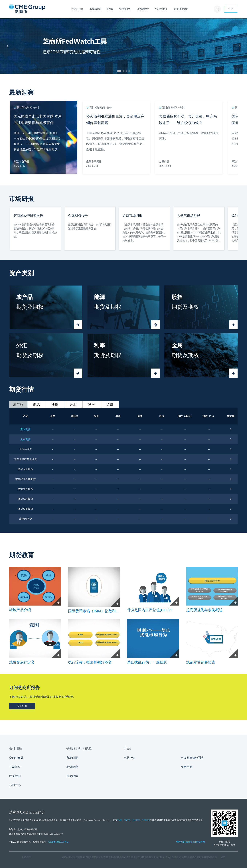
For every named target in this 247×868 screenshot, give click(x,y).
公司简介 (15, 767)
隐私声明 (201, 842)
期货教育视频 (210, 857)
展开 (223, 857)
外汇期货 (96, 857)
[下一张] (240, 46)
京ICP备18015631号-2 (58, 842)
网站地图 (180, 842)
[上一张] (7, 46)
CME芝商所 (15, 820)
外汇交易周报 (169, 857)
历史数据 (72, 776)
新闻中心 (15, 785)
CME (119, 820)
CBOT (127, 820)
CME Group (29, 812)
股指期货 (87, 857)
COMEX (146, 820)
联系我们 (15, 776)
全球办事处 (16, 758)
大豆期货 (25, 439)
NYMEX (136, 820)
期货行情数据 (197, 857)
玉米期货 (25, 429)
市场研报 (72, 758)
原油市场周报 (156, 857)
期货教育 (72, 767)
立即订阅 (22, 706)
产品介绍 (129, 758)
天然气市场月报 (141, 857)
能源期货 (78, 857)
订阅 (231, 9)
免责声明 (187, 767)
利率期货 (106, 857)
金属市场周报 (126, 857)
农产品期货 (67, 857)
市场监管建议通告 (192, 758)
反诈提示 (190, 842)
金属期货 (115, 857)
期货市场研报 (183, 857)
